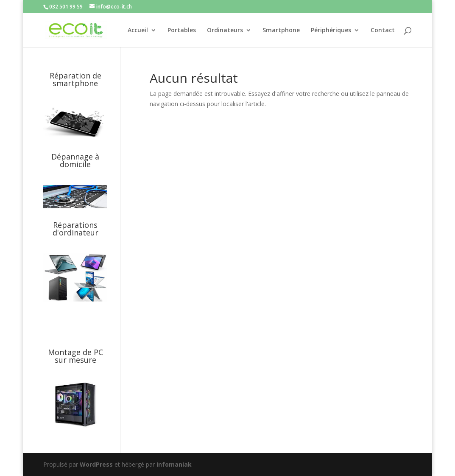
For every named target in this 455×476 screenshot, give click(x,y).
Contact (383, 31)
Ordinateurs (225, 31)
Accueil (138, 31)
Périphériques (331, 31)
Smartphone (281, 31)
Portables (182, 31)
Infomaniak (174, 464)
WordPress (96, 464)
